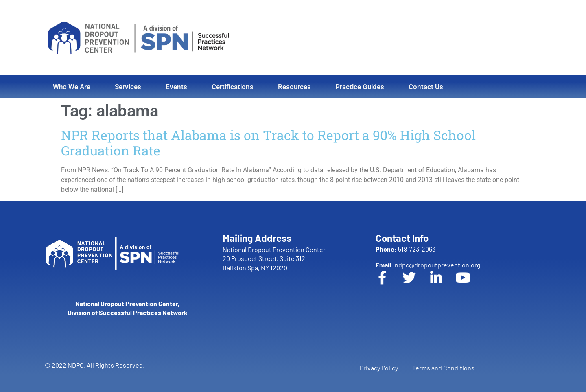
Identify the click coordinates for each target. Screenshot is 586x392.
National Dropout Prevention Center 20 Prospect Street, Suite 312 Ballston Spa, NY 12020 (274, 258)
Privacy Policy (378, 368)
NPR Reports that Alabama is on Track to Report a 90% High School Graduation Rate (268, 143)
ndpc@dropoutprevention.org (428, 265)
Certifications (233, 87)
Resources (294, 87)
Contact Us (426, 87)
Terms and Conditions (445, 368)
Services (128, 87)
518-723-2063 (406, 249)
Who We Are (72, 87)
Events (176, 87)
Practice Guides (360, 87)
